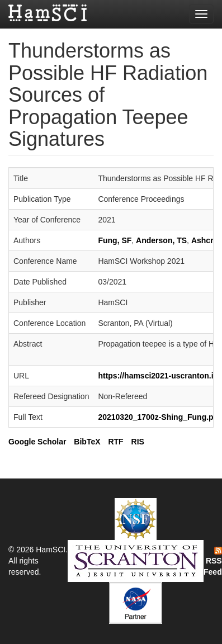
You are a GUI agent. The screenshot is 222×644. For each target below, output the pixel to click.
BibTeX (87, 442)
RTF (115, 442)
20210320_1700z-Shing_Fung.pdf (159, 417)
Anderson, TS (161, 240)
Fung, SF (115, 240)
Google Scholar (37, 442)
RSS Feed (213, 562)
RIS (138, 442)
